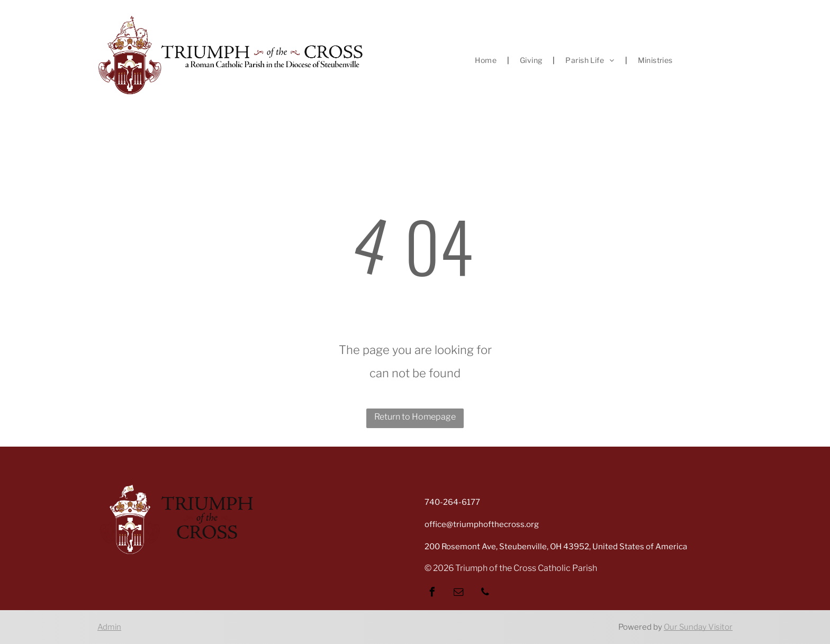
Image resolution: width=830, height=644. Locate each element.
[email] (458, 593)
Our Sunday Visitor (698, 627)
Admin (109, 627)
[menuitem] (487, 60)
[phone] (485, 593)
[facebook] (432, 593)
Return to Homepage (415, 417)
